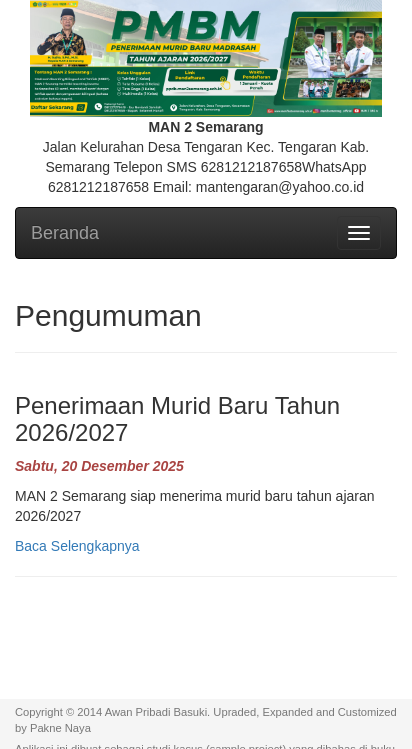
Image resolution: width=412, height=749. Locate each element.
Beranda (65, 233)
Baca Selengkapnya (77, 546)
